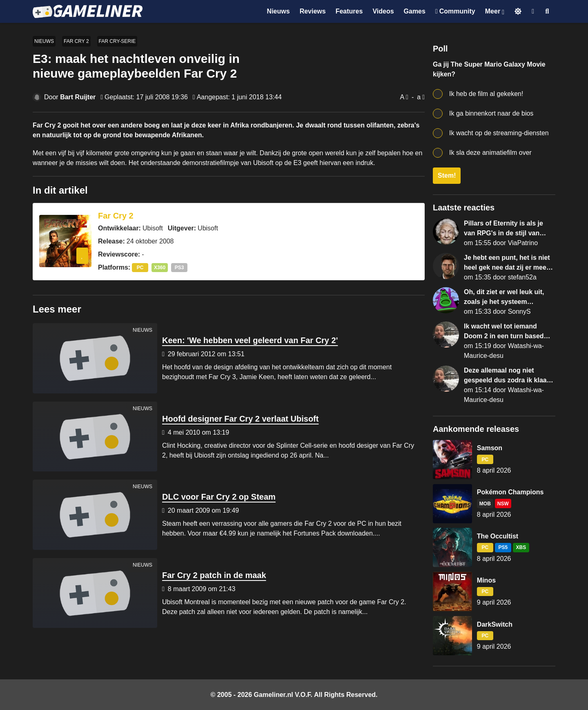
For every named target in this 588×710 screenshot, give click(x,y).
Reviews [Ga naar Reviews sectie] (313, 11)
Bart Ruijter (78, 97)
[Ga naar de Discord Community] (455, 11)
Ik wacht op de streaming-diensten (499, 133)
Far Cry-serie (117, 41)
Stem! (447, 175)
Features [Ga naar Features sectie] (349, 11)
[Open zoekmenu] (547, 11)
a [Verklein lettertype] (419, 97)
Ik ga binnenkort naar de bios (491, 113)
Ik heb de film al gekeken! (486, 94)
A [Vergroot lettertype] (402, 97)
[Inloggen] (533, 11)
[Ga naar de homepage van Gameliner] (88, 11)
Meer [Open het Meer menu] (493, 11)
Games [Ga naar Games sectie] (415, 11)
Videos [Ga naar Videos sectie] (383, 11)
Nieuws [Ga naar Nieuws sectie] (278, 11)
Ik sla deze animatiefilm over (490, 153)
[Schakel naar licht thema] (518, 11)
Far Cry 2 (76, 41)
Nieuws (44, 41)
